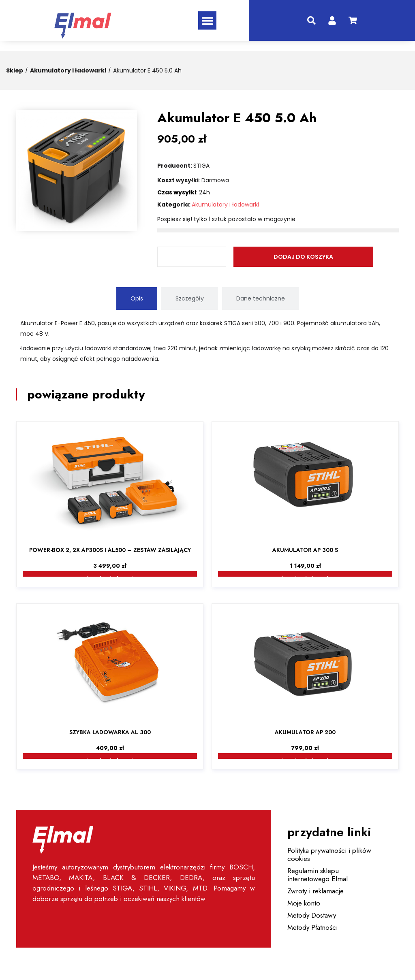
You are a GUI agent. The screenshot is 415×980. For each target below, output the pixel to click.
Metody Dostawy (312, 915)
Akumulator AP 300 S (305, 550)
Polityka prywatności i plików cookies (329, 854)
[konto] (332, 20)
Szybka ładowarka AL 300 (110, 732)
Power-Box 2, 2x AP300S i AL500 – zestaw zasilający (110, 550)
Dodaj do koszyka (274, 257)
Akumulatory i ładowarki (68, 70)
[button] (207, 20)
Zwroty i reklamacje (316, 891)
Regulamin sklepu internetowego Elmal (318, 875)
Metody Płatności (312, 927)
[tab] (137, 298)
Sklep (15, 70)
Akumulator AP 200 (305, 732)
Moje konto (304, 903)
